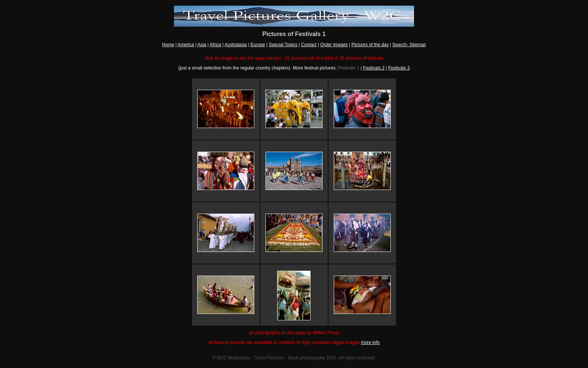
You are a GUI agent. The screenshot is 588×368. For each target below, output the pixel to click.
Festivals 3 (399, 68)
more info (370, 342)
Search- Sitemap (409, 45)
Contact (309, 45)
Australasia (236, 45)
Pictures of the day (370, 45)
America (186, 45)
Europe (258, 45)
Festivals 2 (374, 68)
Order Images (334, 45)
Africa (215, 45)
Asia (202, 45)
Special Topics (283, 45)
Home (168, 45)
